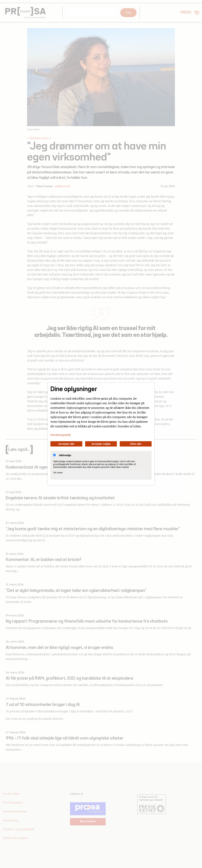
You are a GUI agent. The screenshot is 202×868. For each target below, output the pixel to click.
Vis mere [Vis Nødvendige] (58, 473)
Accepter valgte (101, 444)
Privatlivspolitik (61, 435)
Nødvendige (62, 455)
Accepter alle (66, 444)
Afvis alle (136, 444)
